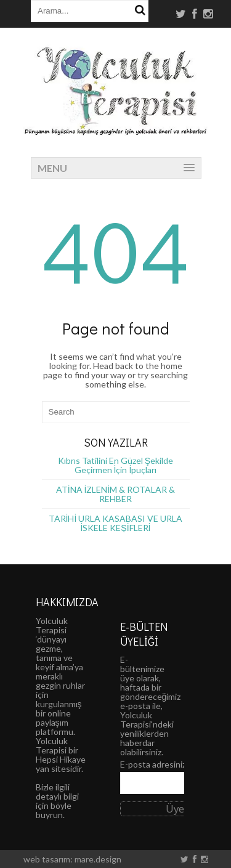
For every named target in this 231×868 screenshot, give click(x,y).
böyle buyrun (54, 810)
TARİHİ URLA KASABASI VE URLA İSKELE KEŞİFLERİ (116, 523)
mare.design (98, 859)
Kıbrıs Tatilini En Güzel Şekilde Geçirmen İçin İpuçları (115, 465)
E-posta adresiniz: (154, 764)
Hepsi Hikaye (61, 759)
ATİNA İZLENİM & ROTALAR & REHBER (116, 494)
